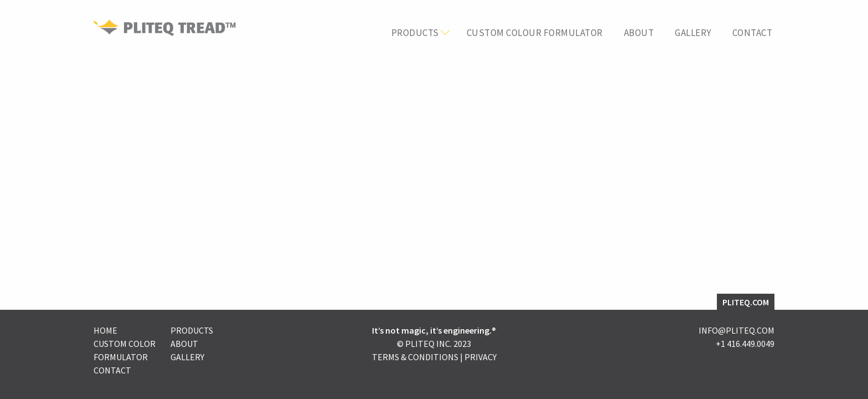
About (639, 33)
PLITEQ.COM (746, 302)
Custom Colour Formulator (535, 33)
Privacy (480, 357)
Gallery (693, 33)
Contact (753, 33)
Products (415, 33)
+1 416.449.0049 (745, 344)
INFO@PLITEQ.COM (737, 330)
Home (105, 330)
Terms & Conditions (415, 357)
